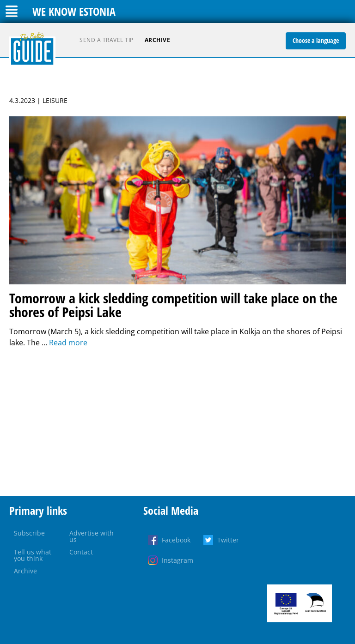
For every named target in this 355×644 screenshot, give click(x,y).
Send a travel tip (107, 40)
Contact (81, 552)
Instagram (177, 560)
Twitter (228, 540)
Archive (158, 40)
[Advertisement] (177, 422)
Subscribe (29, 533)
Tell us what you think (33, 555)
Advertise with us (92, 536)
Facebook (176, 540)
